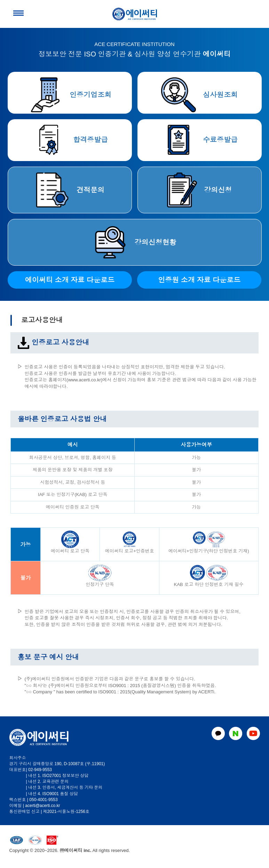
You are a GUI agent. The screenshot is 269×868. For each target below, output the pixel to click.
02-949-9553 (40, 770)
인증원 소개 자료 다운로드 (199, 280)
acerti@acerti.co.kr (42, 806)
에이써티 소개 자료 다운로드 (70, 280)
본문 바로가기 (0, 0)
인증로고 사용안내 (53, 342)
